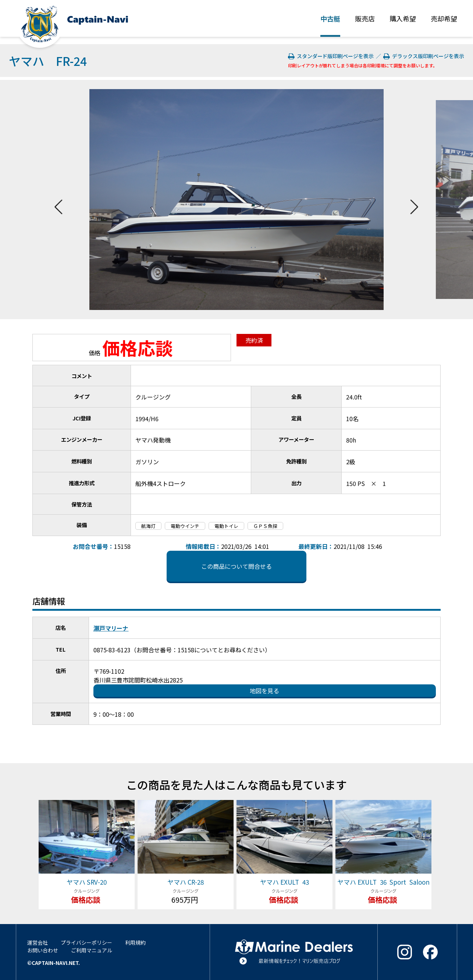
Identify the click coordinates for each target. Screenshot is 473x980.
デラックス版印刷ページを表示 (424, 56)
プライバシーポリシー (86, 942)
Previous (58, 200)
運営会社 (38, 942)
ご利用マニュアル (92, 950)
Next (414, 200)
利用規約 (135, 942)
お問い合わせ (43, 950)
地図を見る (264, 691)
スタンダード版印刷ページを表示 (332, 56)
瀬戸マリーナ (111, 628)
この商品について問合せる (236, 566)
